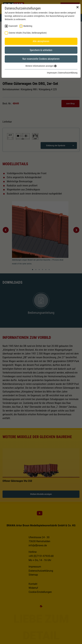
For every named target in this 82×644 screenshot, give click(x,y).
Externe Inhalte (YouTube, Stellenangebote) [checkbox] (28, 33)
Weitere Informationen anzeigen (41, 66)
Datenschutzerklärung (68, 73)
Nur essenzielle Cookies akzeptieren (41, 59)
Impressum (52, 73)
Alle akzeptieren (41, 41)
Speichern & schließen (41, 50)
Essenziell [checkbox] (13, 26)
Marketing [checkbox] (28, 26)
